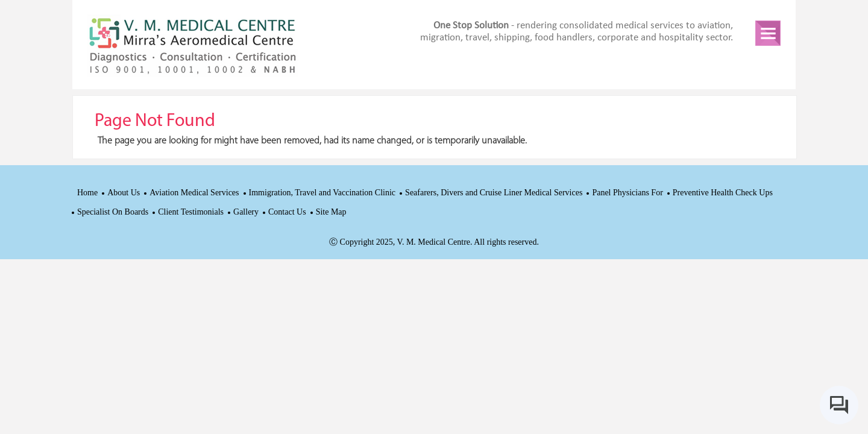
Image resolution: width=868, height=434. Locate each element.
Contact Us (287, 212)
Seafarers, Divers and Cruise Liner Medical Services (494, 193)
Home (87, 193)
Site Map (331, 212)
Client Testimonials (191, 212)
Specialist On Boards (113, 212)
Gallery (246, 212)
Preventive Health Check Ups (723, 193)
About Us (124, 193)
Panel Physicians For (627, 193)
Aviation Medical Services (194, 193)
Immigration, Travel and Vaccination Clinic (322, 193)
